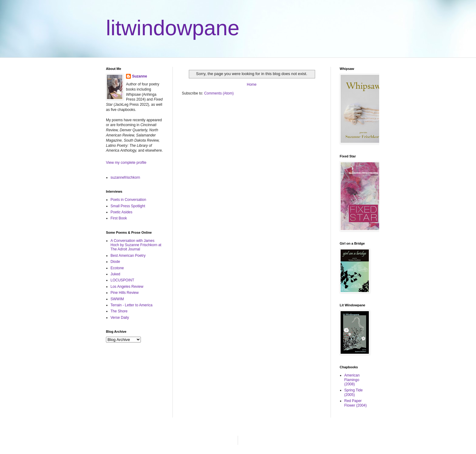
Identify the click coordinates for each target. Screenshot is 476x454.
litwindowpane (173, 28)
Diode (115, 262)
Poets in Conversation (128, 200)
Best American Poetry (128, 256)
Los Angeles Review (127, 287)
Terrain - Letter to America (131, 305)
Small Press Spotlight (128, 206)
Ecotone (117, 268)
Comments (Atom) (219, 93)
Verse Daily (120, 318)
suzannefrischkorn (125, 177)
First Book (119, 218)
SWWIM (117, 299)
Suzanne (139, 76)
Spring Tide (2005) (354, 392)
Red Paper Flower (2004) (355, 403)
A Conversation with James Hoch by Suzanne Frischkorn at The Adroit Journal (136, 245)
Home (252, 84)
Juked (115, 274)
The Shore (119, 311)
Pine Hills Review (125, 293)
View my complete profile (126, 163)
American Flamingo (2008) (352, 380)
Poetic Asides (121, 212)
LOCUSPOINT (122, 280)
